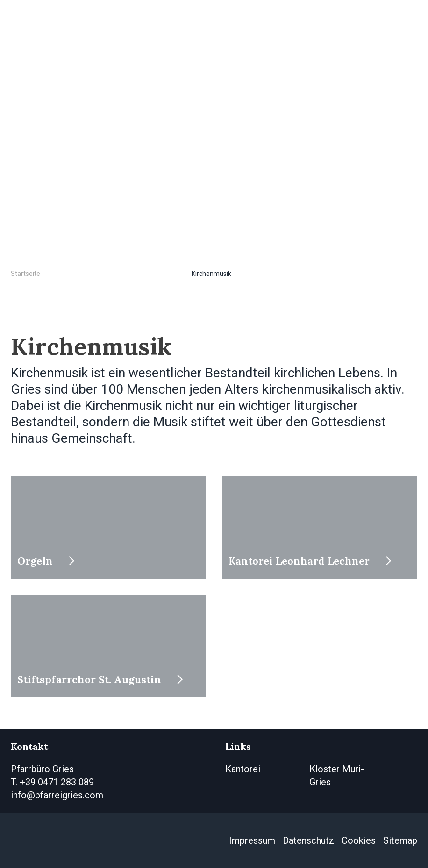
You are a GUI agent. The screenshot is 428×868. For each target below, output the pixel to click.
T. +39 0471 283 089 (52, 782)
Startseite (25, 274)
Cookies (359, 840)
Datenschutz (308, 840)
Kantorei (243, 769)
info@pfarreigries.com (57, 795)
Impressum (252, 840)
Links (238, 746)
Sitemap (400, 840)
